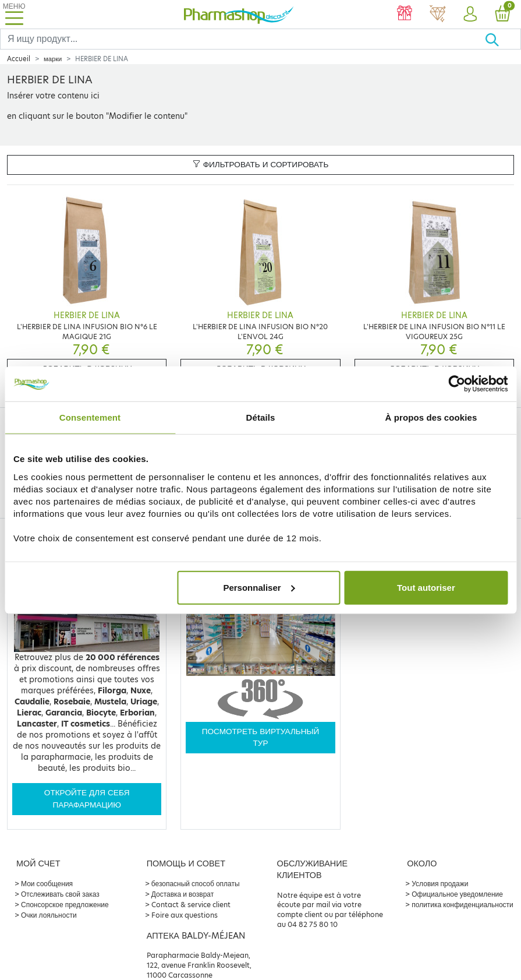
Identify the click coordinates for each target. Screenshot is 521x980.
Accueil (19, 59)
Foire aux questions (185, 915)
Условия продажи (440, 884)
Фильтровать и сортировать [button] (261, 165)
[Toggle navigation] (14, 14)
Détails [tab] (261, 417)
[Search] (242, 39)
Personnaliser (259, 587)
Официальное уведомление (457, 894)
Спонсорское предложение (65, 905)
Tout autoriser (426, 587)
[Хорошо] (503, 39)
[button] (470, 15)
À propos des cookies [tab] (431, 417)
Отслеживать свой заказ (60, 894)
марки (53, 59)
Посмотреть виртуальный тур (261, 737)
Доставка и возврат (182, 894)
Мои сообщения (47, 884)
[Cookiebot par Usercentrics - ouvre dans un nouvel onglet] (457, 384)
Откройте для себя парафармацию (87, 799)
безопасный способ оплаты (196, 884)
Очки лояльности (49, 915)
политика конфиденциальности (462, 905)
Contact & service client (191, 905)
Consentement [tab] (90, 417)
